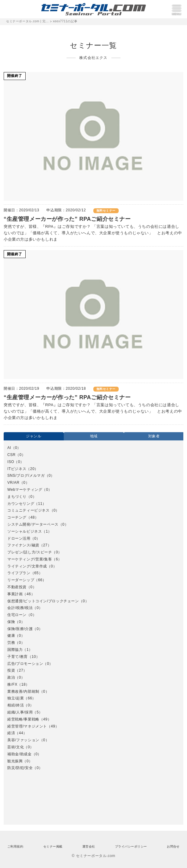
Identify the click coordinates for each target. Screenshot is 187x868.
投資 (11, 670)
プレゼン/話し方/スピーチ (30, 552)
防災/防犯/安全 (20, 768)
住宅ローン (17, 615)
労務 (11, 643)
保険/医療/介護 (20, 629)
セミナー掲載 (53, 846)
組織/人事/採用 (20, 712)
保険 (11, 622)
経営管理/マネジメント (27, 726)
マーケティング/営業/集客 (30, 559)
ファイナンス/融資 (23, 545)
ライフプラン (19, 573)
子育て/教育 (18, 657)
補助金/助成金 (20, 754)
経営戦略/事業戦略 (23, 719)
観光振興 (15, 761)
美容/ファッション (23, 740)
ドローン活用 (19, 538)
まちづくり (17, 497)
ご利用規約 (15, 846)
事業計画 (15, 594)
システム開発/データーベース (33, 524)
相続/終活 (16, 705)
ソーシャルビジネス (25, 531)
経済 (11, 733)
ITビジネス (17, 469)
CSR (11, 455)
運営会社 (89, 846)
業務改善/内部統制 (23, 691)
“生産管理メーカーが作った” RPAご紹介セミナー (67, 219)
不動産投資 (17, 587)
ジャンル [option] (34, 436)
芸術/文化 (16, 747)
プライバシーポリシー (131, 846)
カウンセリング (21, 504)
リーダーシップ (21, 580)
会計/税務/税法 (20, 608)
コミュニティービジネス (29, 510)
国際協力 (15, 650)
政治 (11, 677)
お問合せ (173, 846)
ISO (11, 462)
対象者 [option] (154, 436)
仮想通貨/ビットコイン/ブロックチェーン (43, 601)
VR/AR (13, 483)
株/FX (12, 684)
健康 (11, 636)
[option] (93, 608)
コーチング (17, 517)
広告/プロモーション (25, 664)
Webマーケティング (25, 490)
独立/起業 (16, 698)
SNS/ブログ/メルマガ (26, 476)
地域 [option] (94, 436)
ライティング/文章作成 (27, 566)
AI (9, 448)
